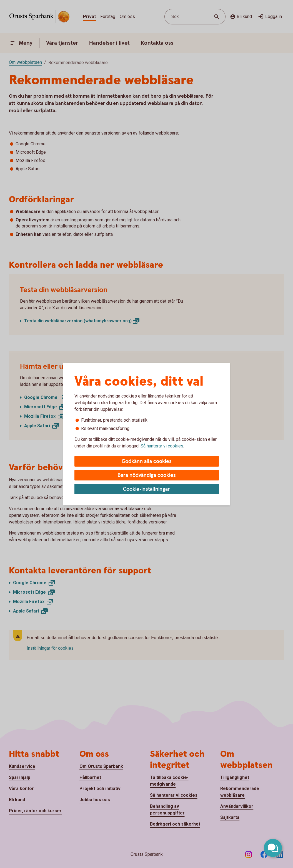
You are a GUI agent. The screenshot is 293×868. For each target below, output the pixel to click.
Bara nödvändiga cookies (147, 475)
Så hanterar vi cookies (162, 446)
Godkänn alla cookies (147, 461)
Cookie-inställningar (146, 489)
